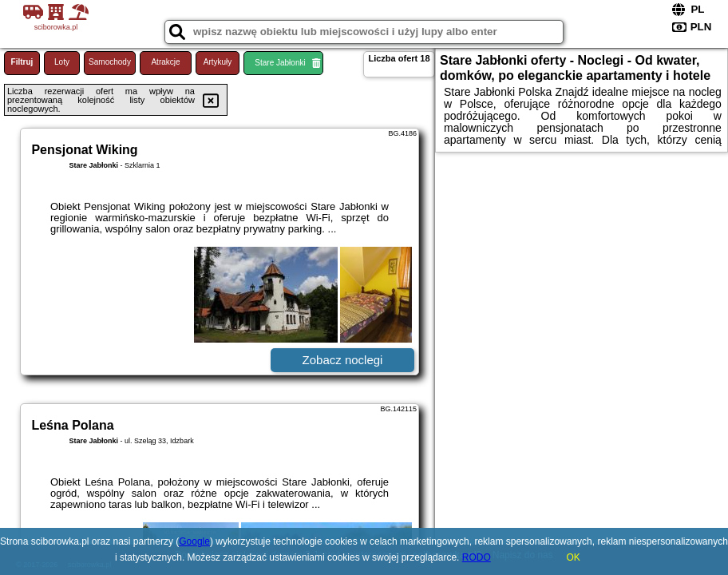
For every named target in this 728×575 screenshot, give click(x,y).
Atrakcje (165, 62)
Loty (62, 62)
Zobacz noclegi (343, 360)
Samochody (110, 62)
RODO (477, 557)
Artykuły (218, 62)
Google (194, 541)
